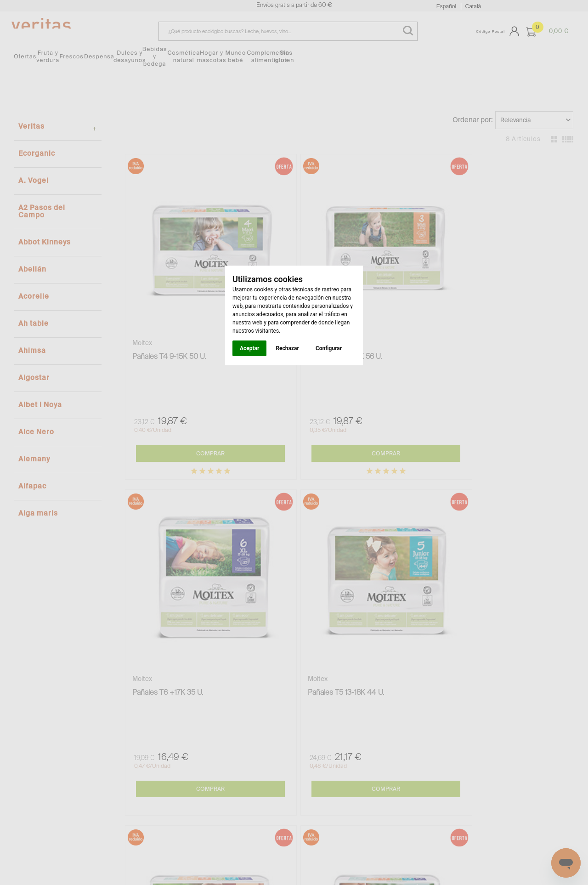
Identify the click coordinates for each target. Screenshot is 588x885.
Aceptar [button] (249, 348)
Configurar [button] (329, 348)
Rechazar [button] (287, 348)
